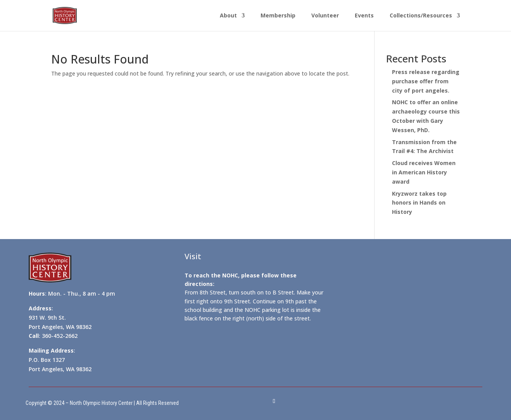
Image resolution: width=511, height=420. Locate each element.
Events (364, 16)
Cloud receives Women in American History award (424, 172)
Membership (278, 16)
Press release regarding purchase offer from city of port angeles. (426, 81)
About (228, 16)
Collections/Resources (421, 16)
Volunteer (325, 16)
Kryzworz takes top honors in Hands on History (419, 203)
